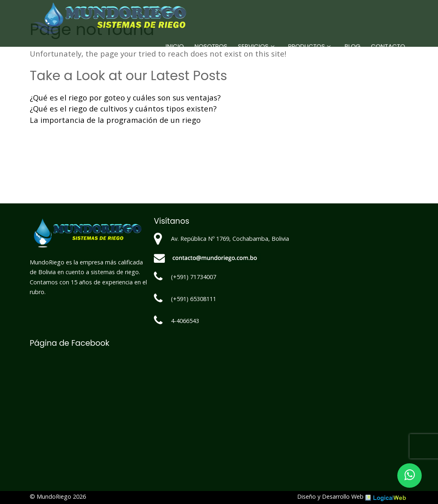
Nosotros (211, 46)
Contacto (388, 46)
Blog (352, 46)
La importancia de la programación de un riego (115, 120)
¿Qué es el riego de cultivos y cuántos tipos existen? (123, 108)
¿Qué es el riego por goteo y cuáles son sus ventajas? (125, 97)
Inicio (175, 46)
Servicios (253, 46)
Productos (307, 46)
